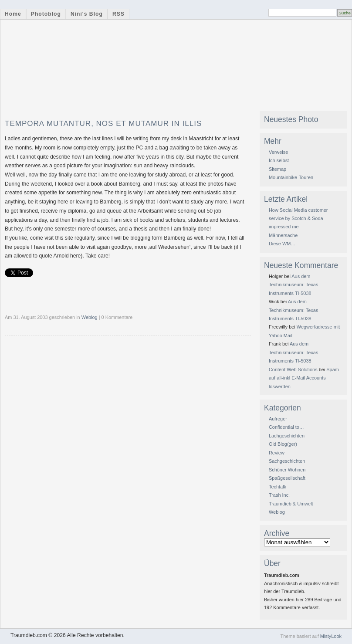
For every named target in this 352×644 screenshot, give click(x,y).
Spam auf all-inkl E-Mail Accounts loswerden (304, 378)
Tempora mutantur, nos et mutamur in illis (103, 124)
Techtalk (278, 487)
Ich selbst (279, 160)
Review (277, 453)
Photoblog (46, 14)
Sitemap (278, 169)
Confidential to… (286, 427)
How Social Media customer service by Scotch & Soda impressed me (298, 219)
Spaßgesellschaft (287, 478)
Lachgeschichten (287, 436)
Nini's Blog (87, 14)
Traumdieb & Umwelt (291, 504)
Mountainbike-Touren (291, 177)
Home (13, 14)
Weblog (90, 317)
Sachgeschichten (287, 461)
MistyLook (331, 636)
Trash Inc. (279, 495)
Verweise (278, 152)
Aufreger (278, 419)
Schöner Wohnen (287, 470)
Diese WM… (282, 244)
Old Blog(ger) (283, 444)
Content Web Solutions (293, 369)
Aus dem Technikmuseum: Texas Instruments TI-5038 (293, 285)
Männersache (283, 235)
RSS (118, 14)
